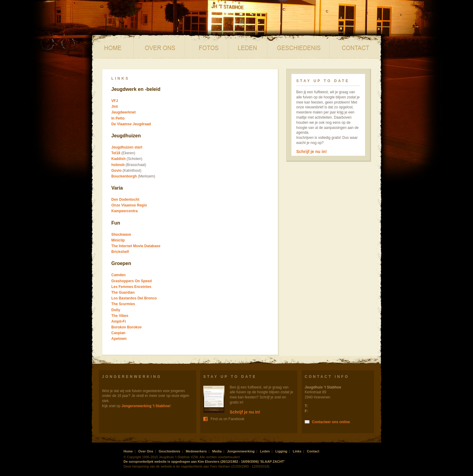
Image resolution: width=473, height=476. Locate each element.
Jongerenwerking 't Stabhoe (146, 406)
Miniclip (118, 240)
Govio (116, 171)
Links (297, 451)
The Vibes (120, 316)
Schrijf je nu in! (311, 152)
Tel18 (116, 153)
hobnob (118, 165)
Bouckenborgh (124, 176)
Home (113, 47)
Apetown (119, 339)
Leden (248, 47)
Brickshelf (120, 252)
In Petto (118, 118)
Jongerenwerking (241, 451)
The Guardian (123, 292)
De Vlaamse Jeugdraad (131, 124)
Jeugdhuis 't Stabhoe (164, 22)
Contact (356, 47)
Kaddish (118, 159)
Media (207, 47)
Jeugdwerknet (124, 112)
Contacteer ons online (331, 422)
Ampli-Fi (119, 321)
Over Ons (146, 451)
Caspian (118, 333)
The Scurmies (123, 304)
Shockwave (121, 235)
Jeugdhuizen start (127, 147)
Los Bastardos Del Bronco (134, 298)
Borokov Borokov (127, 327)
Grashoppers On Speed (132, 281)
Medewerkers (196, 451)
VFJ (115, 101)
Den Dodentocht (125, 200)
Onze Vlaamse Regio (129, 205)
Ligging (281, 451)
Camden (118, 275)
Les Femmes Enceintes (131, 287)
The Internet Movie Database (136, 246)
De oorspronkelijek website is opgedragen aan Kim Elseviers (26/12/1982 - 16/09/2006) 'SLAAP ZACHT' (204, 462)
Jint (114, 107)
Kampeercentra (124, 211)
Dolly (116, 310)
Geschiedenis (298, 47)
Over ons (159, 47)
